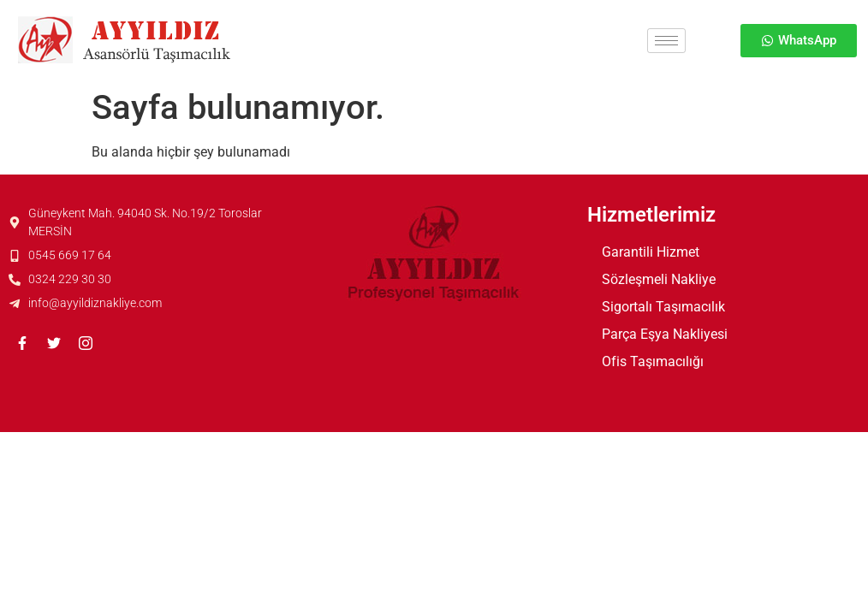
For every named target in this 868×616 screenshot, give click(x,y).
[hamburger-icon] (666, 41)
